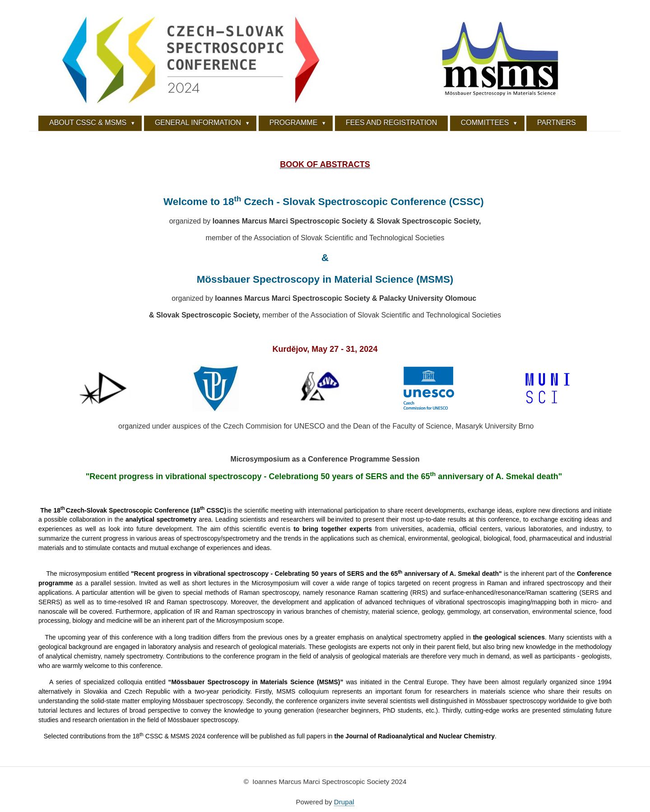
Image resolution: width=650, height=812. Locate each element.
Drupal (344, 802)
